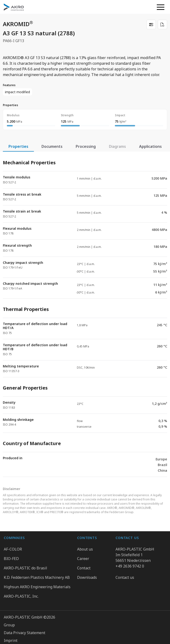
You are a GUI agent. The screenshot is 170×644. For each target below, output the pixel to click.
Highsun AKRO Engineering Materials (37, 587)
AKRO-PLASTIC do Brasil (25, 568)
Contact (84, 568)
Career (83, 559)
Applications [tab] (150, 146)
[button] (161, 7)
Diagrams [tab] (117, 146)
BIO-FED (11, 559)
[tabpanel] (85, 314)
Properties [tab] (18, 146)
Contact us (125, 577)
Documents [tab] (52, 146)
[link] (151, 24)
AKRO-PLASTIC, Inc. (21, 596)
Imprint (11, 640)
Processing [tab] (86, 146)
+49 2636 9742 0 (130, 566)
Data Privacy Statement (25, 633)
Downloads (87, 577)
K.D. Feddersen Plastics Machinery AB (37, 577)
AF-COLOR (13, 549)
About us (85, 549)
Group (9, 625)
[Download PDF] (162, 24)
